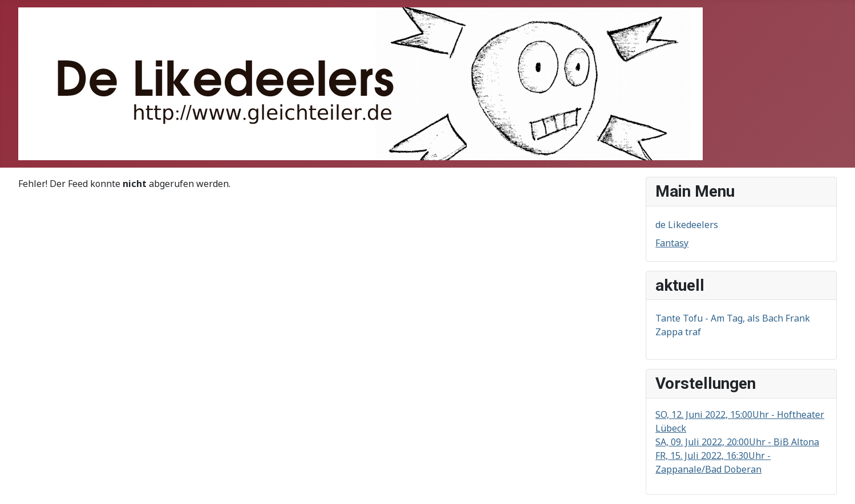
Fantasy (672, 243)
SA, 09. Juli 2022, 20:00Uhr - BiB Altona (737, 442)
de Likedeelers (687, 225)
